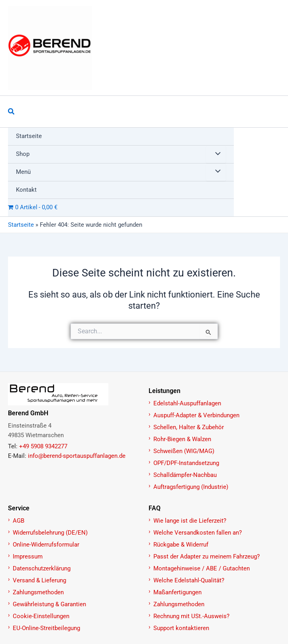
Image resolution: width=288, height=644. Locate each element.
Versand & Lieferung (39, 580)
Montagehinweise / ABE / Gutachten (202, 568)
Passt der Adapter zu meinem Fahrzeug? (207, 556)
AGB (19, 521)
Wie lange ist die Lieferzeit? (190, 521)
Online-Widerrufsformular (46, 545)
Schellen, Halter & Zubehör (189, 427)
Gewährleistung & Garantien (49, 604)
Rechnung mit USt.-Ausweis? (191, 616)
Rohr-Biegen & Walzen (182, 439)
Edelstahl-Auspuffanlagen (187, 403)
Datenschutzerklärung (42, 568)
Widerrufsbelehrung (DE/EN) (50, 533)
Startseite (21, 225)
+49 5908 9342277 (43, 446)
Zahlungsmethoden (38, 592)
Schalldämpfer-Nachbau (185, 475)
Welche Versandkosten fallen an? (198, 533)
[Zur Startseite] (74, 394)
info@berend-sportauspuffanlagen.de (77, 456)
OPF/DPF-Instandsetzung (186, 463)
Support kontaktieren (181, 628)
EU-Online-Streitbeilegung (46, 628)
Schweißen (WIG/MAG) (184, 451)
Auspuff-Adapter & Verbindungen (196, 415)
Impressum (28, 556)
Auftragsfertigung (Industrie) (191, 487)
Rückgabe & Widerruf (181, 545)
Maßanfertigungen (177, 592)
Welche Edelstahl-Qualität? (189, 580)
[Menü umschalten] (216, 154)
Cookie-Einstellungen (41, 616)
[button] (12, 112)
